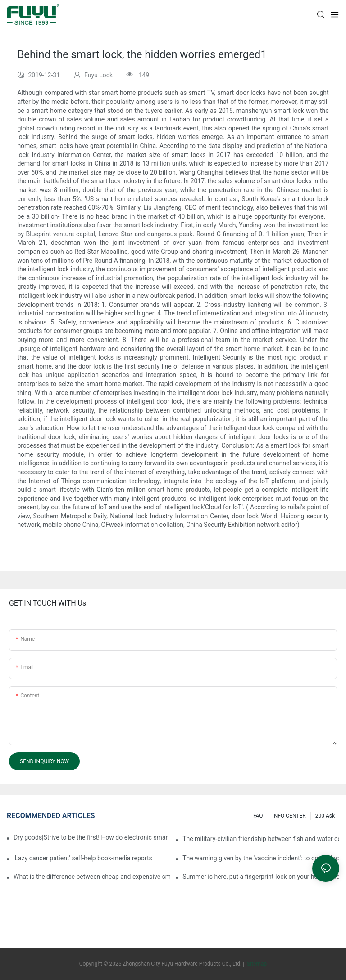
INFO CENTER (289, 816)
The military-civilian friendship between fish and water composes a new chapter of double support (261, 839)
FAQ (258, 816)
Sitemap (256, 964)
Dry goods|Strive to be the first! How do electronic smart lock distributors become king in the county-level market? (91, 837)
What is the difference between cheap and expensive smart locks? (92, 877)
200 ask (325, 816)
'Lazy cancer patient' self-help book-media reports (83, 858)
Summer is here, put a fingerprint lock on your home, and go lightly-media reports (261, 877)
